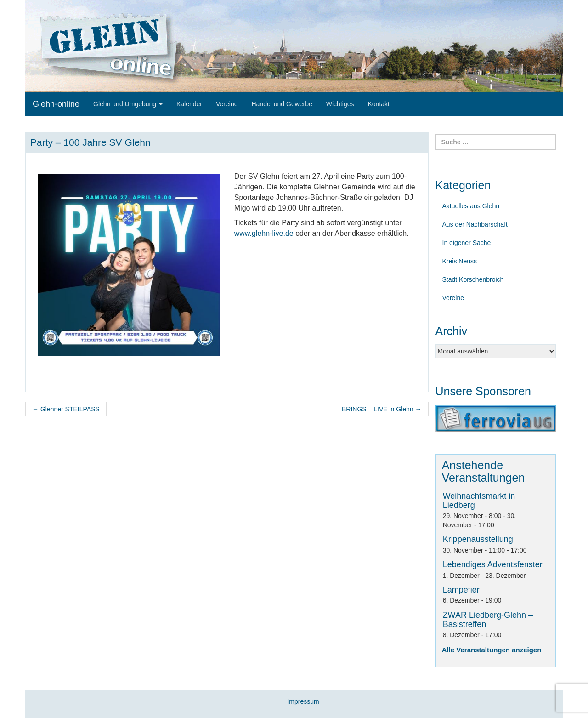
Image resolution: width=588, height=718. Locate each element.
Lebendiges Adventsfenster (493, 564)
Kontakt (378, 104)
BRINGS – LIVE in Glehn (382, 409)
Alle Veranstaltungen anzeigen (492, 650)
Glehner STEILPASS (66, 409)
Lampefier (461, 590)
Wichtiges (340, 104)
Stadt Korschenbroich (473, 279)
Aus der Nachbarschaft (475, 224)
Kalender (189, 104)
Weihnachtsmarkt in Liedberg (479, 501)
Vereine (227, 104)
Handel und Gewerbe (282, 104)
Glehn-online (56, 104)
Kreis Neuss (460, 261)
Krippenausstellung (478, 539)
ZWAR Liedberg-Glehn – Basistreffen (488, 620)
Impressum (303, 701)
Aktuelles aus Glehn (471, 206)
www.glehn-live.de (264, 233)
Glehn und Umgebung (128, 104)
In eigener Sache (467, 243)
